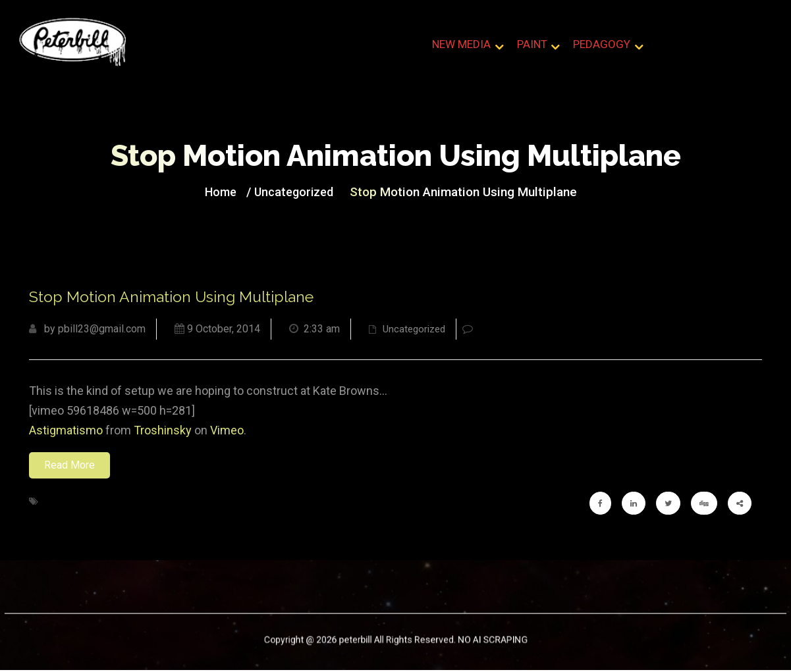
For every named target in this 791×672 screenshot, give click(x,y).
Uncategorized (301, 193)
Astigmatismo (66, 432)
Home (233, 193)
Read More (69, 467)
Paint (532, 45)
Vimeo (227, 432)
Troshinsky (163, 432)
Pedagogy (602, 45)
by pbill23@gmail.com (87, 331)
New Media (462, 45)
